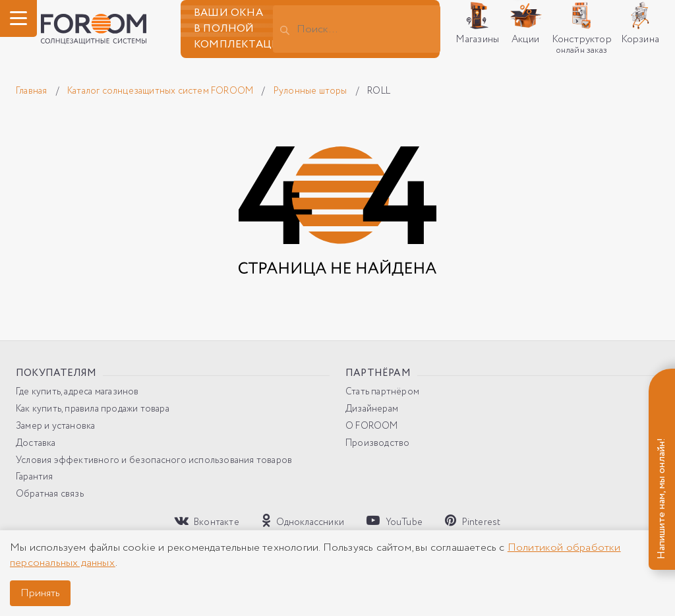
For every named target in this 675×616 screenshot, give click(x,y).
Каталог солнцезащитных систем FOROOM (161, 91)
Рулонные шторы (311, 91)
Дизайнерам (372, 409)
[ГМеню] (18, 18)
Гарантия (35, 477)
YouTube (395, 521)
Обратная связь (50, 494)
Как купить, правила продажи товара (93, 409)
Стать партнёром (382, 392)
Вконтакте (207, 521)
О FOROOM (372, 426)
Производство (377, 444)
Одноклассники (303, 521)
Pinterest (473, 521)
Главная (33, 91)
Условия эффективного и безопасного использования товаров (154, 461)
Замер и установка (55, 426)
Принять (40, 593)
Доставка (36, 444)
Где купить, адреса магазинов (77, 392)
